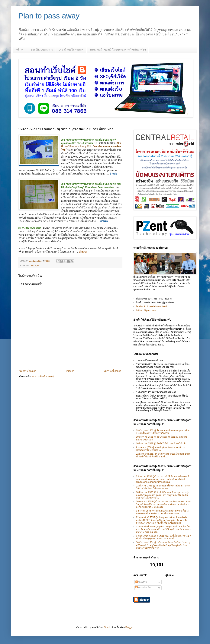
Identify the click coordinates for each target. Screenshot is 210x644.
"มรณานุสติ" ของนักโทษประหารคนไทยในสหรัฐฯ (118, 50)
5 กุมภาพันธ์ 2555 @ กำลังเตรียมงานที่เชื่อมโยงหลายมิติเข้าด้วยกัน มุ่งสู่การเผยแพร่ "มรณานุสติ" (164, 537)
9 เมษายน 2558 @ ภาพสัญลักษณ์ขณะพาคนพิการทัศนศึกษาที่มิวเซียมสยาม (160, 449)
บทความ (141, 582)
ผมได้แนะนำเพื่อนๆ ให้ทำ (91, 147)
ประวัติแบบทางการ (42, 50)
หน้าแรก (20, 50)
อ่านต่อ (113, 174)
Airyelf (107, 627)
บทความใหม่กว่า (28, 371)
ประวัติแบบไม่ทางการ (71, 50)
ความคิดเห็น (143, 588)
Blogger (129, 627)
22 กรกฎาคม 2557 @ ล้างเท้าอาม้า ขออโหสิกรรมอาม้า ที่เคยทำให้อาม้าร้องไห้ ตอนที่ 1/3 (163, 455)
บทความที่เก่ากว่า (112, 371)
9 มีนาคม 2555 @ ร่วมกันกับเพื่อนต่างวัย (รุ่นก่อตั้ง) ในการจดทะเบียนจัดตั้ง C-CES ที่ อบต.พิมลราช (163, 512)
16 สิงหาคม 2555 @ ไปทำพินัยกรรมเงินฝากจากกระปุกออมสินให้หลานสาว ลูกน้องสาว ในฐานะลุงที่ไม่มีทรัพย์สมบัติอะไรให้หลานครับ (163, 495)
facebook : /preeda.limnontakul (152, 306)
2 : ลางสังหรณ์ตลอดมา (30, 228)
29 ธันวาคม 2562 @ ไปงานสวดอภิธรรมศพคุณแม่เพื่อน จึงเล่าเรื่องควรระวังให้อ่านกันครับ (163, 432)
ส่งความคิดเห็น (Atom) (43, 376)
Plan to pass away (49, 16)
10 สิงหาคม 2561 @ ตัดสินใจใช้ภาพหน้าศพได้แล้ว (161, 443)
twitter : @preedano (146, 310)
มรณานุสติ (34, 266)
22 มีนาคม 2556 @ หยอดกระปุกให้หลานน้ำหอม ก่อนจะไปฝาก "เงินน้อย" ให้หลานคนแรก (163, 487)
